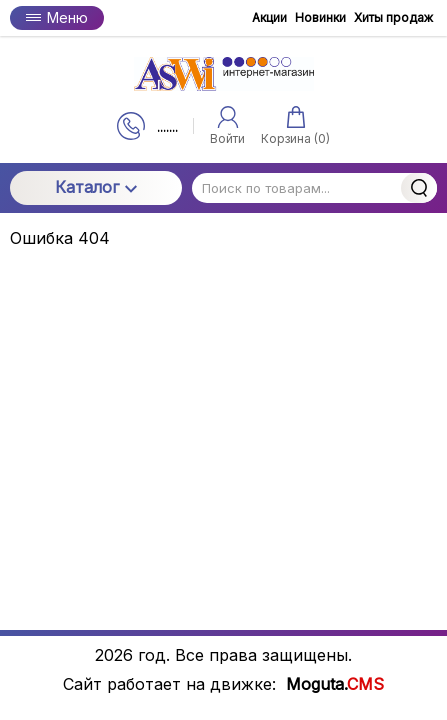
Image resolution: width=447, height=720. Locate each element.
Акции (269, 18)
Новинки (320, 18)
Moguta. (335, 684)
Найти (419, 188)
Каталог (96, 187)
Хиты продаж (393, 18)
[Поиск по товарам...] (314, 188)
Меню (57, 17)
